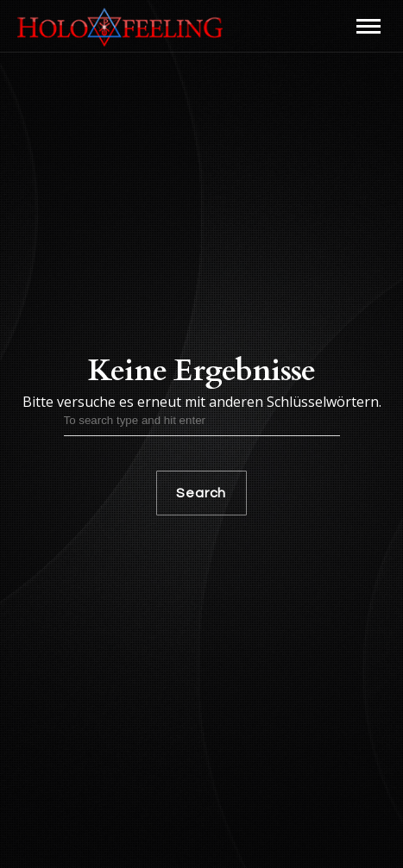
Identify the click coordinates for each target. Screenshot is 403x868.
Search (202, 493)
